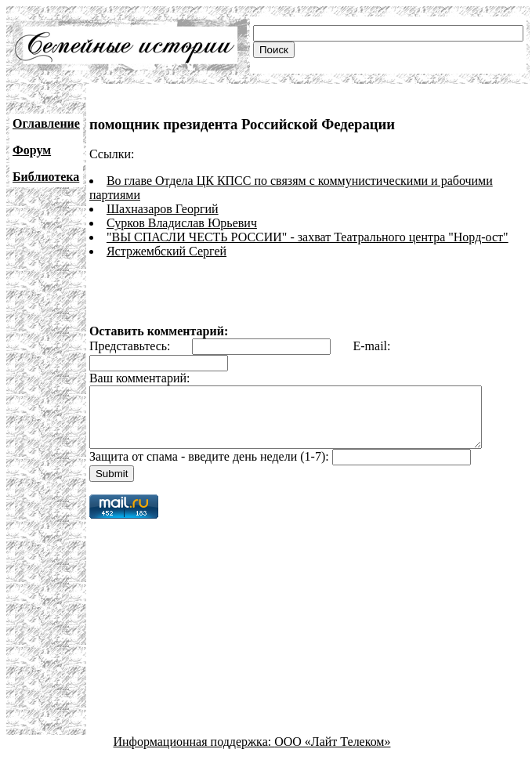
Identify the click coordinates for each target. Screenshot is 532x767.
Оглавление (46, 123)
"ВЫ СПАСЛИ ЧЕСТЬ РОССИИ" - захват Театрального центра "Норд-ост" (308, 237)
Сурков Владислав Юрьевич (182, 223)
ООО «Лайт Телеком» (332, 753)
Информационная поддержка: (194, 753)
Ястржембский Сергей (166, 251)
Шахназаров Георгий (163, 209)
